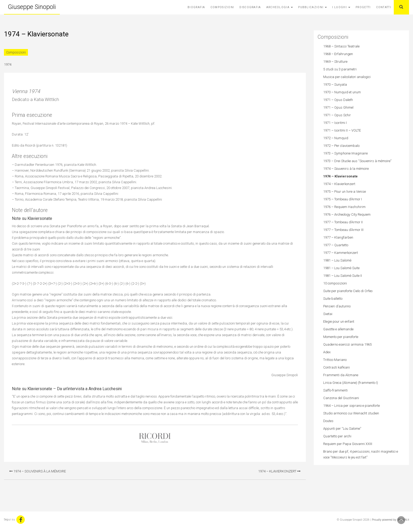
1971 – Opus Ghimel (338, 107)
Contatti (384, 7)
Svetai (328, 314)
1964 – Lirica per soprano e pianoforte (351, 406)
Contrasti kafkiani (336, 367)
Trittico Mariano (335, 360)
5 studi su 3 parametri (340, 69)
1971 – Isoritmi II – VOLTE (342, 130)
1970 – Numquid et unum (342, 92)
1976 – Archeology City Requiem (347, 214)
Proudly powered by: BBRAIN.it (390, 520)
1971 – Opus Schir (337, 115)
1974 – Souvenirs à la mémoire (38, 471)
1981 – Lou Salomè (337, 260)
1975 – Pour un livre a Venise (345, 192)
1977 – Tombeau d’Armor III (343, 230)
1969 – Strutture (335, 62)
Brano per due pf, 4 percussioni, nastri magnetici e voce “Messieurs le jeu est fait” (361, 454)
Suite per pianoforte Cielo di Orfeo (348, 291)
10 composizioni (335, 283)
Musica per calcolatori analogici (347, 77)
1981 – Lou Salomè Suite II (343, 276)
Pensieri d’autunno (337, 306)
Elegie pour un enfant (339, 321)
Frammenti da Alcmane (341, 375)
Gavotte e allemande (338, 329)
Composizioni (222, 7)
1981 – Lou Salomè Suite (341, 268)
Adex (327, 352)
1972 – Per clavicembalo (341, 146)
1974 (8, 64)
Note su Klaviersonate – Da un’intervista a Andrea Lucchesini (67, 389)
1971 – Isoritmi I (335, 123)
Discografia (250, 7)
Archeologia (280, 7)
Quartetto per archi (337, 436)
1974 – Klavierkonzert (279, 471)
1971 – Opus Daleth (338, 100)
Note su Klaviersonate (32, 219)
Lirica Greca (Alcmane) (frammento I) (351, 383)
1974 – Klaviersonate (340, 176)
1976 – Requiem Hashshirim (344, 207)
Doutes (328, 421)
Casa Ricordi (155, 438)
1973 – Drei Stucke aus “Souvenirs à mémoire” (357, 161)
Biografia (196, 7)
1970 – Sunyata (335, 84)
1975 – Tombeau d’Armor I (343, 199)
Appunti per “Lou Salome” (342, 429)
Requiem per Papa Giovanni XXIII (348, 444)
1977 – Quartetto (336, 245)
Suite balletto (333, 299)
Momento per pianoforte (341, 337)
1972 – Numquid (336, 138)
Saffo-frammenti (335, 390)
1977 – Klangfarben (338, 237)
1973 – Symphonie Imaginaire (345, 153)
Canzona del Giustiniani (341, 398)
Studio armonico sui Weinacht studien (351, 413)
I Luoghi (341, 7)
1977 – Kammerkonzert (341, 253)
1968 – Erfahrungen (338, 54)
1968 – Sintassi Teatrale (341, 46)
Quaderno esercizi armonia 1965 (347, 344)
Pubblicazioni (313, 7)
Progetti (363, 7)
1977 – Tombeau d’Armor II (343, 222)
